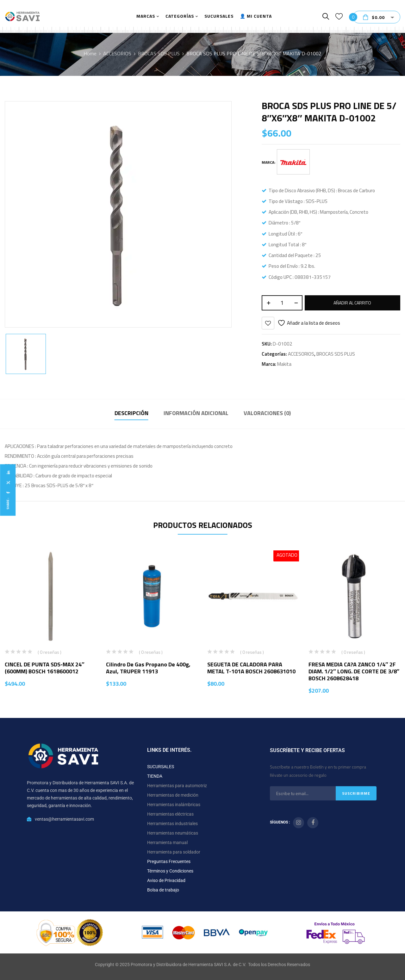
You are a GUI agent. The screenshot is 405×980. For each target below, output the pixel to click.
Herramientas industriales (172, 824)
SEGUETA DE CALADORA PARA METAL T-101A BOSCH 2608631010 (251, 668)
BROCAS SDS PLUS (159, 53)
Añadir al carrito (352, 303)
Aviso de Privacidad (166, 880)
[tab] (131, 414)
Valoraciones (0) (267, 413)
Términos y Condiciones (170, 871)
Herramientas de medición (173, 795)
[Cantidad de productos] (282, 303)
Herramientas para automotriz (177, 786)
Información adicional (196, 413)
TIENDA (155, 776)
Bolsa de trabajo (163, 890)
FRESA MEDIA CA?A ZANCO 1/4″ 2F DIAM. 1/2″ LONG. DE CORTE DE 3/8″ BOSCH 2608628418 (354, 671)
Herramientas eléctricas (170, 814)
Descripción (131, 413)
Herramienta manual (167, 842)
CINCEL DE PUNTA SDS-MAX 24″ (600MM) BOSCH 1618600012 (45, 668)
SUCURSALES (161, 767)
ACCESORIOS (117, 53)
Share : (8, 504)
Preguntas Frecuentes (169, 861)
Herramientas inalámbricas (174, 805)
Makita (284, 364)
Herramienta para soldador (174, 852)
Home (90, 53)
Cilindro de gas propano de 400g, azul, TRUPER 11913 (148, 668)
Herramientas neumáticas (173, 833)
